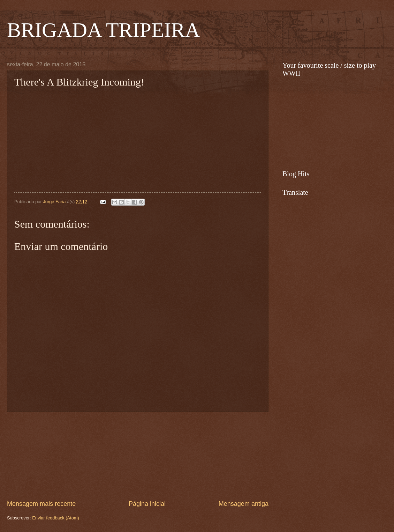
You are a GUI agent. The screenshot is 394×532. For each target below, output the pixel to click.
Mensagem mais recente (41, 504)
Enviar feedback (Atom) (56, 518)
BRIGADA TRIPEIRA (104, 30)
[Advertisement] (138, 456)
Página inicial (147, 504)
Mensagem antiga (244, 504)
